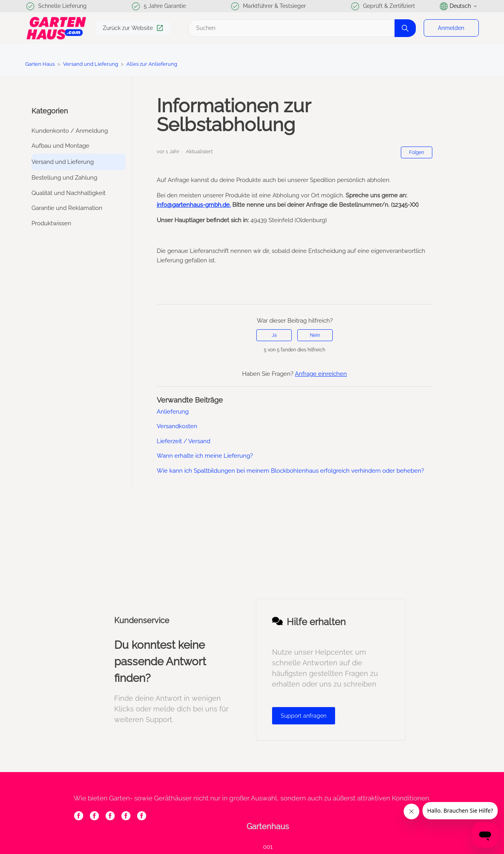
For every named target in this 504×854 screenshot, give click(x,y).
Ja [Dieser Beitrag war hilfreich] (274, 335)
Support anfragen (304, 716)
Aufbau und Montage (60, 146)
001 (268, 847)
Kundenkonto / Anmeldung (70, 131)
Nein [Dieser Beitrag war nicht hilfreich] (315, 335)
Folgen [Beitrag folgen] (417, 152)
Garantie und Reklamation (67, 208)
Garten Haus (40, 64)
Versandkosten (177, 426)
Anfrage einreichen (321, 374)
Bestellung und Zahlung (64, 178)
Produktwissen (51, 223)
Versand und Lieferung (91, 64)
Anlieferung (173, 412)
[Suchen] (301, 28)
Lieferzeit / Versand (183, 441)
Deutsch (459, 6)
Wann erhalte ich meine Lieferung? (205, 456)
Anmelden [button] (451, 28)
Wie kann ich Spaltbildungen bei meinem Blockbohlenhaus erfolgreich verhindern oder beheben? (290, 471)
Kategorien (50, 111)
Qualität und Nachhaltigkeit (69, 193)
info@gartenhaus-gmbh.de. (194, 205)
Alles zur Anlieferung (152, 64)
